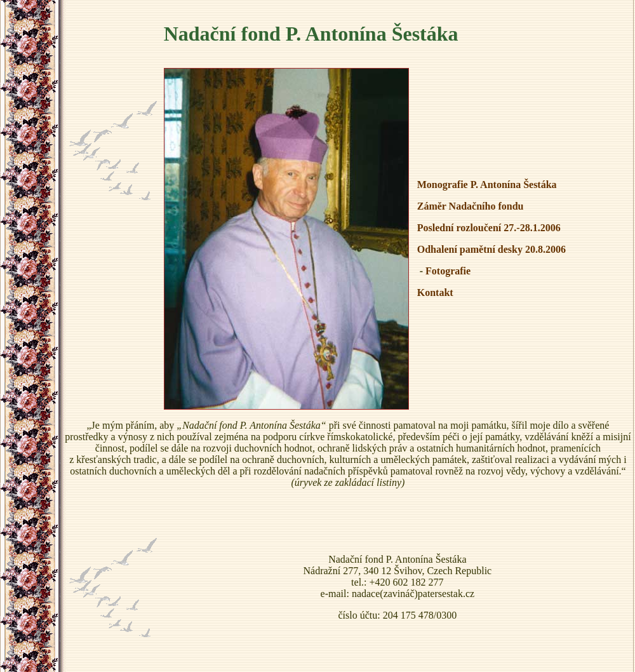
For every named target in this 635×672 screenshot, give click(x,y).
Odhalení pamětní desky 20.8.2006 (491, 249)
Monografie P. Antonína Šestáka (487, 185)
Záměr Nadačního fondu (471, 206)
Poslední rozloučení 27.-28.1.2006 (489, 228)
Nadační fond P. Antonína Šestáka (311, 34)
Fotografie (448, 271)
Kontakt (435, 292)
